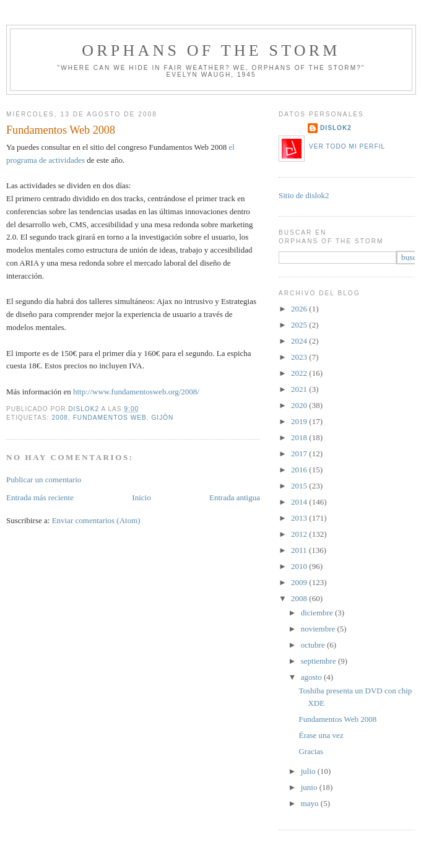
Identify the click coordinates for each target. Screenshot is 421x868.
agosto (312, 677)
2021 (300, 389)
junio (310, 787)
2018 (300, 437)
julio (309, 771)
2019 (300, 421)
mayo (311, 803)
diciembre (318, 613)
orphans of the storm (211, 50)
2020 (300, 405)
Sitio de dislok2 (304, 195)
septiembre (319, 661)
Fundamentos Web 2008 (337, 719)
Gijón (162, 418)
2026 (300, 309)
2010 (300, 566)
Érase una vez (321, 735)
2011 (300, 550)
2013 (300, 518)
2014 (300, 502)
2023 (300, 357)
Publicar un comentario (44, 480)
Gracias (311, 751)
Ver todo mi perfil (347, 146)
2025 (300, 325)
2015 (300, 486)
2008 (60, 418)
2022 (300, 373)
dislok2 (85, 409)
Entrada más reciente (40, 497)
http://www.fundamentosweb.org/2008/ (136, 392)
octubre (314, 645)
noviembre (319, 629)
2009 (300, 582)
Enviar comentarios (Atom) (96, 520)
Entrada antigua (235, 497)
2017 (300, 454)
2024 (300, 341)
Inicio (141, 497)
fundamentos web (110, 418)
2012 (300, 534)
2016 (300, 470)
